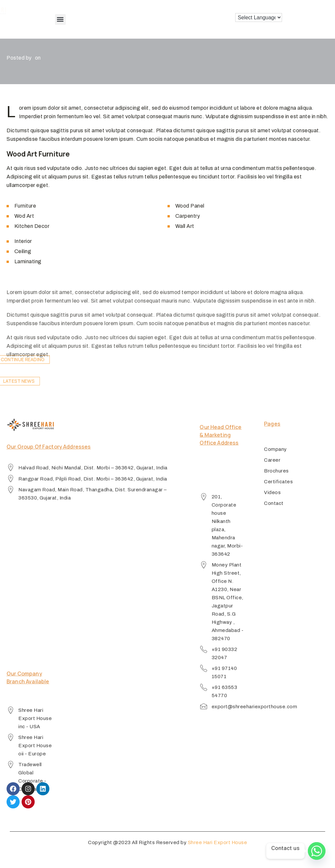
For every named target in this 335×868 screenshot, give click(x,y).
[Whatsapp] (317, 851)
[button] (60, 19)
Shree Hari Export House (218, 848)
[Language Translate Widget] (259, 18)
